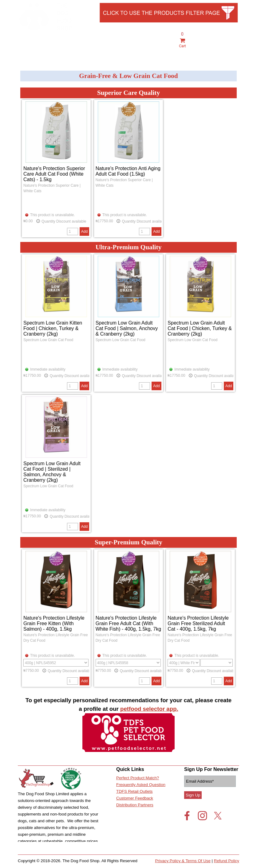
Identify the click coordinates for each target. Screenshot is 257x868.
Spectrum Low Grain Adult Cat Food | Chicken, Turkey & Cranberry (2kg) (200, 328)
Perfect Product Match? (138, 778)
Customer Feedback (135, 798)
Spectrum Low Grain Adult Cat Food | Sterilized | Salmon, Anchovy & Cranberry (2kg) (52, 472)
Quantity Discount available (61, 221)
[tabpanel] (228, 46)
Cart (182, 43)
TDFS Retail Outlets (134, 791)
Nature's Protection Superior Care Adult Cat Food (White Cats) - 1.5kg (54, 174)
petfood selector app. (149, 709)
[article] (56, 169)
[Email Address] (210, 781)
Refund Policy (227, 861)
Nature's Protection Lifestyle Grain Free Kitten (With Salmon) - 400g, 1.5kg (54, 623)
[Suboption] (217, 663)
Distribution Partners (135, 805)
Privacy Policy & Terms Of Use (183, 861)
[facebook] (187, 816)
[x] (218, 816)
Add (84, 232)
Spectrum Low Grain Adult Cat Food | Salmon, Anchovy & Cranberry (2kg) (127, 328)
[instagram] (202, 816)
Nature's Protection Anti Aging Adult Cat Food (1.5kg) (128, 171)
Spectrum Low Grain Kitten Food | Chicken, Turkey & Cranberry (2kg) (53, 328)
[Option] (56, 663)
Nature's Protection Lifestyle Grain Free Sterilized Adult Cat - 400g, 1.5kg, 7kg (198, 623)
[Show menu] (22, 49)
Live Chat (228, 50)
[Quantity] (73, 232)
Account (206, 50)
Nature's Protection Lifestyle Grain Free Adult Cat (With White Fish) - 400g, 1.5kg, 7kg (128, 623)
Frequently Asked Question (141, 785)
